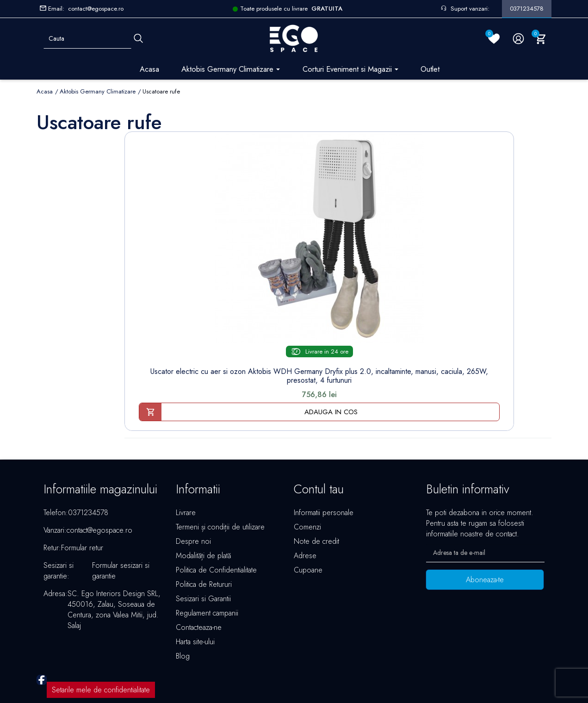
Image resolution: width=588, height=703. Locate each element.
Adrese (305, 498)
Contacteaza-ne (199, 569)
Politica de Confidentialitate (216, 512)
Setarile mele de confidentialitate (101, 632)
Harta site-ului (195, 584)
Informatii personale (324, 455)
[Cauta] (138, 39)
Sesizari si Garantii (203, 541)
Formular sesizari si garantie (121, 513)
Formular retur (82, 490)
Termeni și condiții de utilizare (220, 469)
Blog (183, 598)
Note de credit (316, 483)
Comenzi (307, 469)
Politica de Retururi (204, 526)
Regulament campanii (207, 555)
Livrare (186, 455)
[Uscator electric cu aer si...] (176, 201)
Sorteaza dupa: (404, 125)
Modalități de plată (203, 498)
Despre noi (193, 483)
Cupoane (308, 512)
